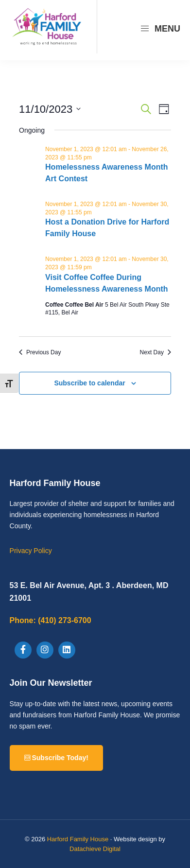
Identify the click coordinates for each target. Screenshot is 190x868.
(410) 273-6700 (51, 620)
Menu (160, 29)
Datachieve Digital (95, 849)
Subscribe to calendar (89, 383)
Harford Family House (78, 839)
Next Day (155, 352)
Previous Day (40, 352)
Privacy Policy (31, 551)
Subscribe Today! (56, 758)
